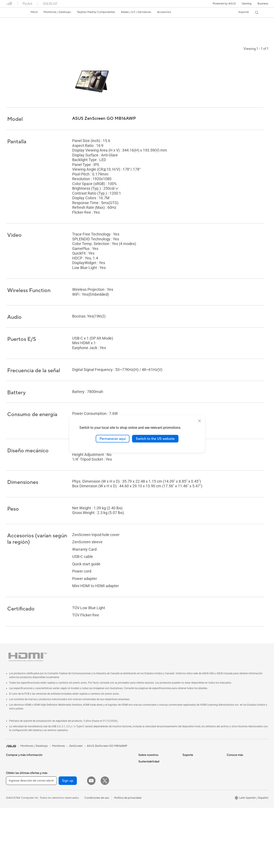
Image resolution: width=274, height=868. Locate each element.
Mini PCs (11, 790)
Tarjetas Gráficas (60, 758)
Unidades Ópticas (61, 789)
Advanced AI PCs (238, 808)
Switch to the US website (155, 439)
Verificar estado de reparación (201, 758)
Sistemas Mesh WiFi (106, 764)
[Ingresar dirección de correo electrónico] (31, 841)
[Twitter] (105, 841)
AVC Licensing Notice (240, 796)
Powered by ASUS (224, 4)
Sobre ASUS (146, 758)
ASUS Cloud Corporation (154, 789)
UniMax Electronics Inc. (153, 796)
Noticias (57, 29)
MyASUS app (191, 799)
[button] (247, 4)
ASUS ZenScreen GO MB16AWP (38, 22)
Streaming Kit (102, 802)
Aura (230, 821)
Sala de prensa (148, 777)
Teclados (99, 783)
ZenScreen (76, 742)
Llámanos (188, 780)
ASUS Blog (234, 802)
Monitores (12, 771)
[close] (200, 421)
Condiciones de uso (97, 858)
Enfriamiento (58, 770)
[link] (13, 13)
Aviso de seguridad (195, 786)
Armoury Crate (236, 815)
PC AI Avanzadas (237, 764)
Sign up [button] (68, 841)
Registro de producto (196, 774)
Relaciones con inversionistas (157, 770)
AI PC (230, 758)
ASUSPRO (233, 789)
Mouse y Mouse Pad (106, 790)
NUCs (10, 783)
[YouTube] (91, 841)
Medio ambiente (149, 821)
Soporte (73, 29)
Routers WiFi (102, 758)
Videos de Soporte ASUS (198, 793)
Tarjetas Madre (15, 803)
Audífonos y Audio (105, 796)
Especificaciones (36, 29)
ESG (141, 815)
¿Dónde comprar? (238, 770)
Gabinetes (56, 764)
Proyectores (14, 777)
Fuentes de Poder (61, 777)
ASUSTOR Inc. (148, 783)
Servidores (100, 770)
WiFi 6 (54, 802)
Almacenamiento (60, 783)
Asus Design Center (239, 783)
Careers (143, 802)
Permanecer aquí (113, 439)
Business (263, 4)
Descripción (13, 29)
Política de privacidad (128, 858)
